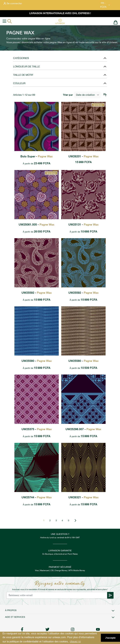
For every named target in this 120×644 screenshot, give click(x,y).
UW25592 (37, 293)
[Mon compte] (13, 3)
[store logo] (60, 21)
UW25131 (84, 224)
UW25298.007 (83, 429)
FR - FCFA (105, 5)
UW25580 (37, 361)
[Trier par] (88, 95)
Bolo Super (37, 156)
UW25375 (37, 429)
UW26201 (84, 156)
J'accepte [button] (110, 638)
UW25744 (37, 497)
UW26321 (84, 497)
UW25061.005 (37, 224)
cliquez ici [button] (75, 642)
